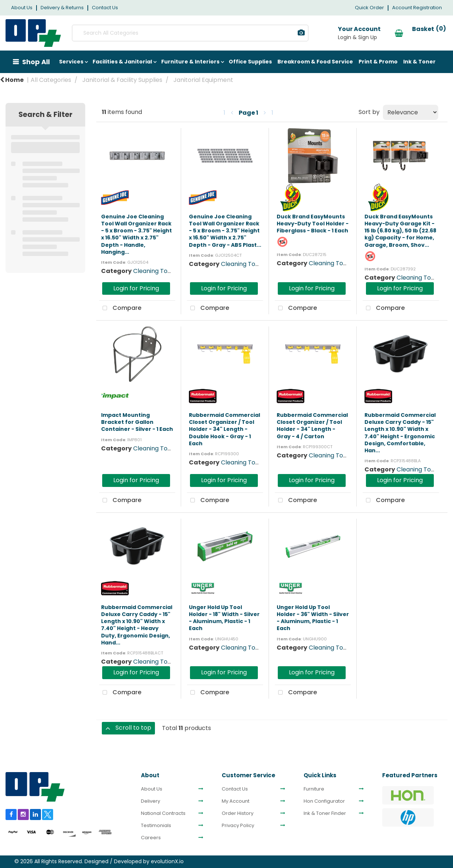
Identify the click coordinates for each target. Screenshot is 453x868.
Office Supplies (250, 62)
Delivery (151, 801)
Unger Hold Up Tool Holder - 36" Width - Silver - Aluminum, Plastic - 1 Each (313, 618)
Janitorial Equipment (203, 80)
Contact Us (105, 8)
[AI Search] (279, 33)
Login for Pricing (136, 288)
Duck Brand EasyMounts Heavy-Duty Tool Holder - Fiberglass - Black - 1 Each (313, 224)
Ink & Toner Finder (325, 813)
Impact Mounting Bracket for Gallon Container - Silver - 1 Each (137, 422)
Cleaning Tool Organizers (170, 271)
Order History (238, 813)
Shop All (36, 62)
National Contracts (163, 813)
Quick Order (369, 8)
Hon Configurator (324, 801)
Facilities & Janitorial (122, 62)
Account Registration (417, 8)
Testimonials (156, 826)
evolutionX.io (167, 861)
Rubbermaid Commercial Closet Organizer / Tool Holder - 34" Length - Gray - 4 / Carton (312, 426)
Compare (120, 308)
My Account (236, 801)
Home (12, 80)
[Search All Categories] (179, 33)
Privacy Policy (238, 826)
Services (71, 62)
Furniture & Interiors (190, 62)
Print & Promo (378, 62)
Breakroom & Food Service (315, 62)
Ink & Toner (419, 62)
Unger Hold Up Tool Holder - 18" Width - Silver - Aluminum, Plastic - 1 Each (224, 618)
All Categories (51, 80)
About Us (22, 8)
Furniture (314, 789)
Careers (151, 838)
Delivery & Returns (62, 8)
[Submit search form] (250, 33)
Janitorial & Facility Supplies (122, 80)
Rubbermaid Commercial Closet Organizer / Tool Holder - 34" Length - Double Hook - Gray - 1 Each (224, 429)
